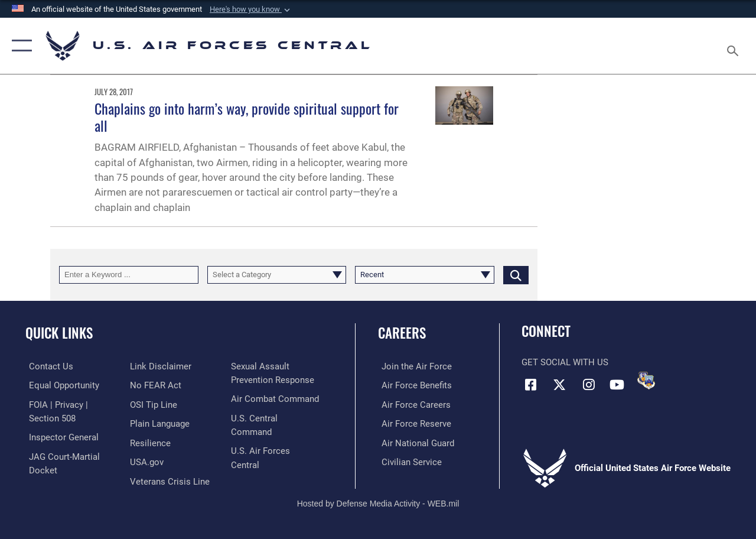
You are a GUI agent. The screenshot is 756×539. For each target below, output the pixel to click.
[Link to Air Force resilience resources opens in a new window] (149, 442)
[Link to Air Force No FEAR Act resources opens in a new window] (154, 385)
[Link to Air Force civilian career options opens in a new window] (408, 460)
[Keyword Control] (129, 275)
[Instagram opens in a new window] (588, 384)
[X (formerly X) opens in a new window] (559, 384)
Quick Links (59, 333)
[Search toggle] (735, 46)
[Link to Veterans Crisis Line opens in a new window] (272, 366)
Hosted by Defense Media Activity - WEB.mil (378, 490)
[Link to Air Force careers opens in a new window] (413, 404)
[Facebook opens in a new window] (530, 384)
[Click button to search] (516, 275)
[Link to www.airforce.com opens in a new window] (413, 366)
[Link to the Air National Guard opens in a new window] (414, 442)
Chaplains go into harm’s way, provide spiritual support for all (247, 117)
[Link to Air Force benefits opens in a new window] (413, 385)
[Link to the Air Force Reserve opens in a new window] (413, 423)
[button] (251, 9)
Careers (402, 333)
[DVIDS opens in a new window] (646, 381)
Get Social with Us (565, 362)
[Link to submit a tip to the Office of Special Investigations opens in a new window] (152, 404)
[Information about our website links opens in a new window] (159, 366)
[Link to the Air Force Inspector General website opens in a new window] (60, 436)
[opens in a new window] (159, 423)
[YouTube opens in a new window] (617, 384)
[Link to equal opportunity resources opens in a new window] (61, 385)
